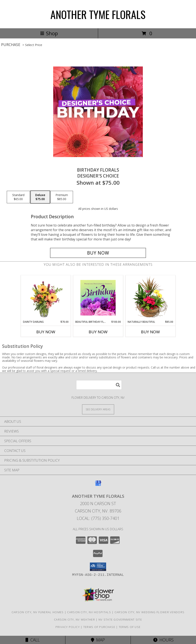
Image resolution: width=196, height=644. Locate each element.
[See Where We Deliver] (98, 409)
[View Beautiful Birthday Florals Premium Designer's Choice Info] (98, 298)
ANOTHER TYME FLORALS (98, 14)
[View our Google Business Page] (98, 485)
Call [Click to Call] (33, 640)
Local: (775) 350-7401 (98, 518)
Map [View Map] (98, 640)
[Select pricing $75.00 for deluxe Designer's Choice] (40, 197)
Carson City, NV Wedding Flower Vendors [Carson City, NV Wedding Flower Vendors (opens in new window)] (149, 612)
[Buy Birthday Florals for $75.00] (98, 253)
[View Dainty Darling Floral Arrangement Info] (46, 298)
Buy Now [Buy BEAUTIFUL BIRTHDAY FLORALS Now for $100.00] (98, 332)
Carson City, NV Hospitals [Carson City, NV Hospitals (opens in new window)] (89, 612)
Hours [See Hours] (163, 640)
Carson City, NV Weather (74, 620)
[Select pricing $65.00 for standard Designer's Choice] (18, 197)
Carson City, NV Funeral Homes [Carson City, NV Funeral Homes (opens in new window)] (38, 612)
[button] (98, 567)
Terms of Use (130, 627)
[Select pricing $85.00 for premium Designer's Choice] (62, 197)
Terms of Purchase (99, 627)
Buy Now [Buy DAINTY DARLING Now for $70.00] (46, 332)
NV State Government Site (120, 620)
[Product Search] (99, 385)
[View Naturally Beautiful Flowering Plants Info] (150, 298)
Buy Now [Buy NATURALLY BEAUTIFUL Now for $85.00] (150, 332)
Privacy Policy (68, 627)
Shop (49, 33)
